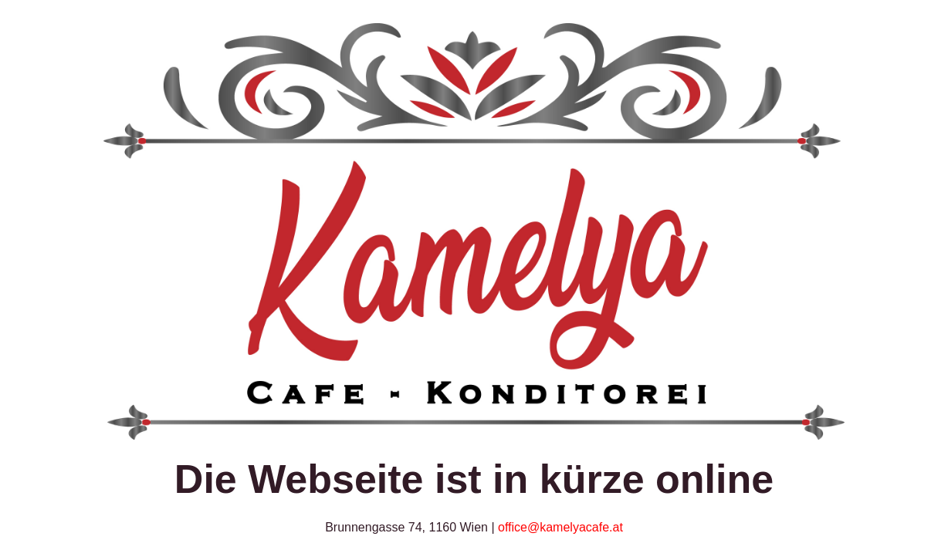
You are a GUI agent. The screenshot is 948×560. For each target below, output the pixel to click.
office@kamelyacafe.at (560, 527)
